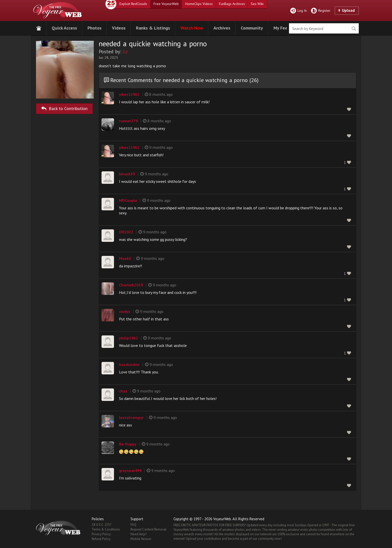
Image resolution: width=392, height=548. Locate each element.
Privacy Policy (101, 534)
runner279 (128, 121)
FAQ (133, 525)
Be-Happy (128, 444)
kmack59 (127, 174)
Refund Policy (101, 539)
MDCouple (128, 200)
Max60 (125, 258)
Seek (354, 29)
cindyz (125, 311)
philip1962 (128, 338)
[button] (64, 27)
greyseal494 (130, 470)
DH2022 (126, 232)
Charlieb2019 (131, 285)
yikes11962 (129, 94)
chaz (123, 391)
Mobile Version (141, 539)
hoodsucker (129, 364)
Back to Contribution (64, 108)
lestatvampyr (131, 417)
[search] (324, 28)
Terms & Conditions (106, 529)
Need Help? (138, 534)
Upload (348, 10)
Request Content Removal (148, 529)
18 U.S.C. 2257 (102, 525)
